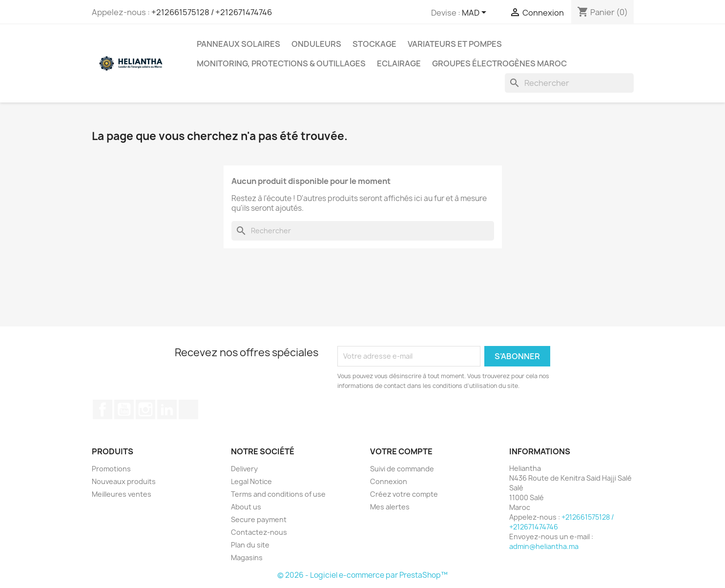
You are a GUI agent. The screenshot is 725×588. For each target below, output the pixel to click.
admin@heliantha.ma (544, 546)
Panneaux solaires (238, 44)
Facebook (103, 409)
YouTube (124, 409)
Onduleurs (316, 44)
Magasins (247, 558)
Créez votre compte (404, 494)
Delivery (244, 469)
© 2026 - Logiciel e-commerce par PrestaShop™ (362, 575)
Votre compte (401, 451)
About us (246, 507)
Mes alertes (390, 507)
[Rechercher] (569, 83)
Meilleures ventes (122, 494)
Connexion (389, 481)
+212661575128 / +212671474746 (212, 12)
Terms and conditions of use (278, 494)
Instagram (145, 409)
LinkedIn (167, 409)
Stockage (374, 44)
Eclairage (399, 63)
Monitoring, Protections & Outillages (281, 63)
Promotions (111, 469)
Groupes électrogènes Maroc (499, 63)
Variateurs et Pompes (455, 44)
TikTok (188, 409)
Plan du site (250, 545)
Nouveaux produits (124, 481)
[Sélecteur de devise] (476, 13)
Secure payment (259, 519)
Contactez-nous (259, 532)
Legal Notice (251, 481)
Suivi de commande (402, 469)
